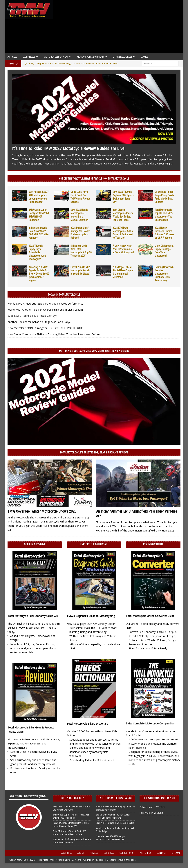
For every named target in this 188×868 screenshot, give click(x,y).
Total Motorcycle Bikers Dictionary (87, 724)
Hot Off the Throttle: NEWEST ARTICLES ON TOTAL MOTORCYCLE (94, 179)
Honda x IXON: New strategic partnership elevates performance (45, 304)
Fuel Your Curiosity (72, 798)
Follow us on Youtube (151, 813)
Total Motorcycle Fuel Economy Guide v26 (33, 616)
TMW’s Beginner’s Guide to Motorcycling (91, 616)
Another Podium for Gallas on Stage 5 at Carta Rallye (39, 322)
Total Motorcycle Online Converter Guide (150, 616)
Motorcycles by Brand (90, 57)
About (81, 853)
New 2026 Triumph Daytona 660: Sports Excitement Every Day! (71, 808)
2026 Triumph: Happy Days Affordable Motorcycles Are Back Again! (37, 253)
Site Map (176, 853)
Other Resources (122, 57)
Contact (161, 853)
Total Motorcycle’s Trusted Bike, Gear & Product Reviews (94, 453)
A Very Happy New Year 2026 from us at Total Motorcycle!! (123, 249)
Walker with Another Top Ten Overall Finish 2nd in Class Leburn (45, 310)
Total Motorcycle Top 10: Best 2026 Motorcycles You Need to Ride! (69, 833)
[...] (171, 163)
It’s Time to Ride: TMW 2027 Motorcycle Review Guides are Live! (69, 149)
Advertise (67, 853)
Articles (12, 57)
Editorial (109, 853)
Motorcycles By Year (56, 57)
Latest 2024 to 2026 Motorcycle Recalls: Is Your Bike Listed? (81, 270)
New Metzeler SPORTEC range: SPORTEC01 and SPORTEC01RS (45, 328)
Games (144, 57)
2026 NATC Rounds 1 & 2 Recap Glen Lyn (32, 316)
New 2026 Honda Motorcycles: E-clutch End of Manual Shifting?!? (71, 824)
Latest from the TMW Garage (116, 798)
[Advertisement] (118, 28)
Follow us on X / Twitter (152, 807)
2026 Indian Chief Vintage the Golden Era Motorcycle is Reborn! (72, 841)
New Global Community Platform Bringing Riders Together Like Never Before (54, 334)
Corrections (126, 853)
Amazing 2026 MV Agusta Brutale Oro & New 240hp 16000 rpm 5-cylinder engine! (39, 274)
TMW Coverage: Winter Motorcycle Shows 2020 (42, 511)
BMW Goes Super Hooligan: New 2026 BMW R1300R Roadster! (71, 816)
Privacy (94, 853)
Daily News (29, 57)
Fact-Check (145, 853)
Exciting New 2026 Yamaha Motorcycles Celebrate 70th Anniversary (164, 274)
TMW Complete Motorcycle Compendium (151, 723)
